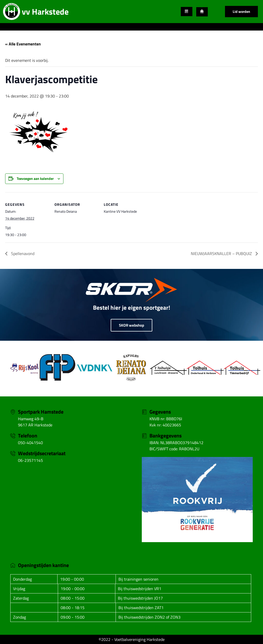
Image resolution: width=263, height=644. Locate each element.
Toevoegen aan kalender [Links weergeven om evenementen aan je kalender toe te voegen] (35, 178)
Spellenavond (22, 253)
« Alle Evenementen (23, 44)
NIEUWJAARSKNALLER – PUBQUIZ (222, 253)
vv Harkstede (45, 12)
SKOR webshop (131, 325)
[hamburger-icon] (187, 12)
